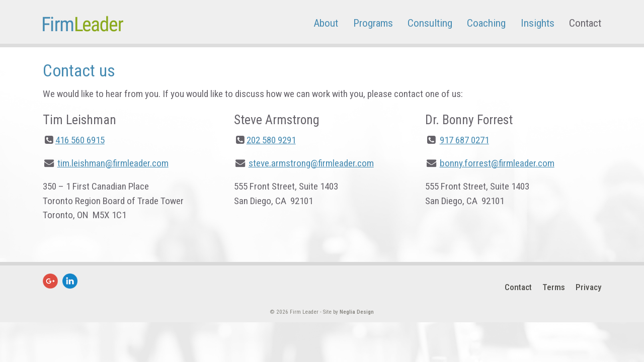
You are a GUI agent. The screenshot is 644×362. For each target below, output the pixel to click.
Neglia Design (357, 312)
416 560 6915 (80, 140)
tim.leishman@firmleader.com (113, 163)
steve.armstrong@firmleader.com (311, 163)
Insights (538, 23)
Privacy (588, 287)
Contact (585, 23)
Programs (373, 23)
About (326, 23)
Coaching (486, 23)
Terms (554, 287)
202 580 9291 (271, 140)
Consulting (430, 23)
